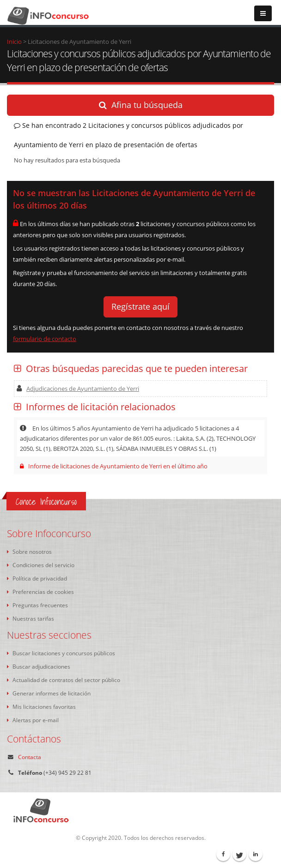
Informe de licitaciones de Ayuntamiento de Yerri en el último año (114, 466)
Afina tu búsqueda (141, 105)
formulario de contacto (45, 339)
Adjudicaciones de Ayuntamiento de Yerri (78, 389)
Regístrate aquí (140, 306)
